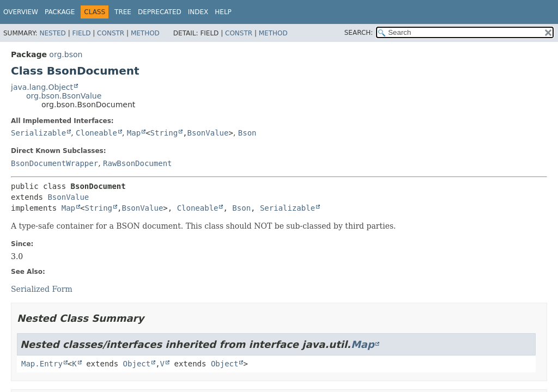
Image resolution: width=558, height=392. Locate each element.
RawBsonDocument (137, 163)
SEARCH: (359, 33)
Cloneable (96, 133)
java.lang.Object (42, 87)
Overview (21, 12)
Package (60, 12)
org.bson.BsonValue (64, 96)
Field (81, 33)
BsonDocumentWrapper (54, 163)
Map (134, 133)
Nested (52, 33)
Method (145, 33)
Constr (111, 33)
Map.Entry (42, 364)
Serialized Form (42, 289)
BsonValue (208, 133)
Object (137, 364)
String (164, 133)
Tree (123, 12)
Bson (247, 133)
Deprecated (160, 12)
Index (198, 12)
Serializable (38, 133)
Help (223, 12)
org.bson (66, 54)
